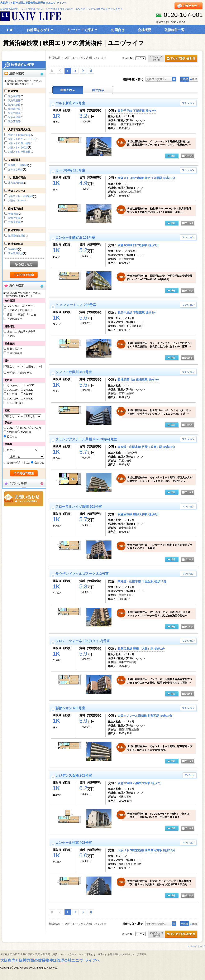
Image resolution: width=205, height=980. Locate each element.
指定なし (12, 437)
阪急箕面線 (14, 121)
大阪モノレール (17, 191)
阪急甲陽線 (14, 113)
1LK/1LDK (13, 390)
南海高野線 (14, 222)
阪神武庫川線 (15, 253)
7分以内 (36, 428)
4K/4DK (28, 399)
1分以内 (12, 428)
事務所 (22, 315)
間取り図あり (15, 349)
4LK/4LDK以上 (15, 403)
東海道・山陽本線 (18, 165)
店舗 (10, 315)
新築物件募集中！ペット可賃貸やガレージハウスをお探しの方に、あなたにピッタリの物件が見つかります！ (62, 9)
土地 (33, 315)
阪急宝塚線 (14, 105)
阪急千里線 (14, 101)
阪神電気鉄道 (16, 244)
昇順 (185, 79)
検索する (24, 275)
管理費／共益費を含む (20, 373)
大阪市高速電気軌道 (19, 130)
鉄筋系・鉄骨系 (27, 332)
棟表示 (98, 90)
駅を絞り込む (24, 264)
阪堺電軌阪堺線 (17, 236)
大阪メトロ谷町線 (18, 147)
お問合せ (24, 499)
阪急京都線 (14, 96)
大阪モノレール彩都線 (20, 196)
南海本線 (13, 214)
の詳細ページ (172, 156)
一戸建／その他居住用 (20, 310)
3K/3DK (28, 394)
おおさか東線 (15, 169)
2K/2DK (28, 390)
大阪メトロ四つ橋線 (19, 143)
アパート (30, 306)
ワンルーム (13, 385)
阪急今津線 (14, 117)
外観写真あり (15, 353)
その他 (11, 336)
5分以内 (24, 428)
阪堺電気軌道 (16, 230)
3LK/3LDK (13, 399)
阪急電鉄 (13, 91)
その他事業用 (15, 319)
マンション (13, 306)
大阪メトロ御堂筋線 (19, 135)
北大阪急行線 (15, 183)
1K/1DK (30, 385)
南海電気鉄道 (16, 209)
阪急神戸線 (14, 109)
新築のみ (12, 463)
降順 (194, 79)
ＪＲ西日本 (14, 160)
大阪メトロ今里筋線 (19, 152)
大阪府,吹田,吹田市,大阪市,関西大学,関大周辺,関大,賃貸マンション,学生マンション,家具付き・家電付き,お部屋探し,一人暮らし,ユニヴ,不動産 (73, 954)
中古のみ (26, 463)
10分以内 (12, 432)
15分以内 (26, 432)
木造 (10, 332)
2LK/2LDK (13, 394)
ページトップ (197, 946)
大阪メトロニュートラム (22, 139)
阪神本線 (13, 249)
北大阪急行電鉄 (17, 178)
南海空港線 (14, 218)
